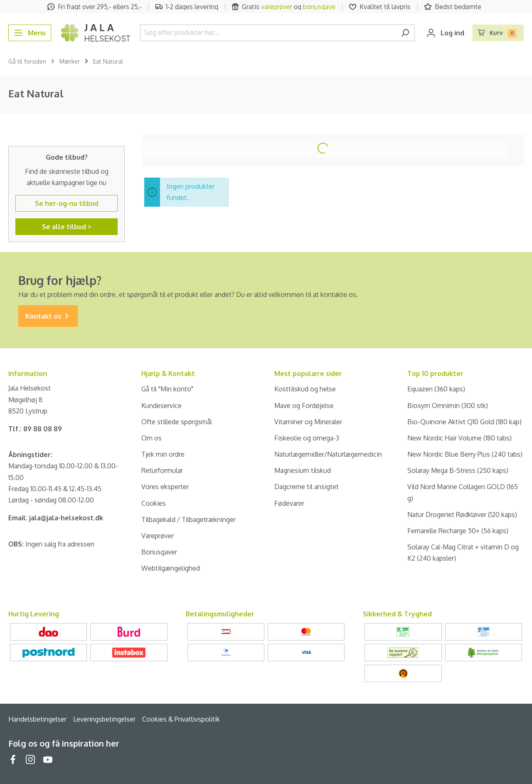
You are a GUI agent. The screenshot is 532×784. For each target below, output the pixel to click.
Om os (151, 438)
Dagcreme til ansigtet (307, 487)
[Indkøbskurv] (498, 33)
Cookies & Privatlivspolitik (181, 719)
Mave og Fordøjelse (304, 406)
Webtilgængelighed (171, 568)
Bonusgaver (159, 552)
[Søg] (405, 33)
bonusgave (319, 7)
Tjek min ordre (163, 454)
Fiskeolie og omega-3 (307, 438)
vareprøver (277, 7)
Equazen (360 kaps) (436, 389)
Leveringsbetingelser (104, 719)
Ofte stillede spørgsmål (177, 422)
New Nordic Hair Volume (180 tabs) (459, 438)
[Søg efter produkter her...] (268, 33)
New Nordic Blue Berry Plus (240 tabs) (465, 454)
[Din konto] (445, 33)
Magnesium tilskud (303, 470)
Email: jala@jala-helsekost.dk (56, 518)
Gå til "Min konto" (167, 389)
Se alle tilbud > (67, 227)
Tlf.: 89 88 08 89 (35, 429)
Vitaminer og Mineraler (308, 422)
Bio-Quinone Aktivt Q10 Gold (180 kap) (464, 422)
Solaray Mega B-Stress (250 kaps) (458, 470)
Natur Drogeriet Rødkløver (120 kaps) (462, 514)
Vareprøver (158, 536)
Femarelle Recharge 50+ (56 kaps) (458, 531)
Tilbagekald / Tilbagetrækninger (188, 519)
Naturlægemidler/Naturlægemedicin (328, 454)
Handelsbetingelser (37, 719)
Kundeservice (161, 406)
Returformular (162, 470)
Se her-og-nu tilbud (67, 203)
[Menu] (30, 33)
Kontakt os (48, 316)
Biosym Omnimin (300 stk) (448, 406)
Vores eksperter (165, 487)
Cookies (154, 503)
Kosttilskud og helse (305, 389)
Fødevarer (289, 503)
